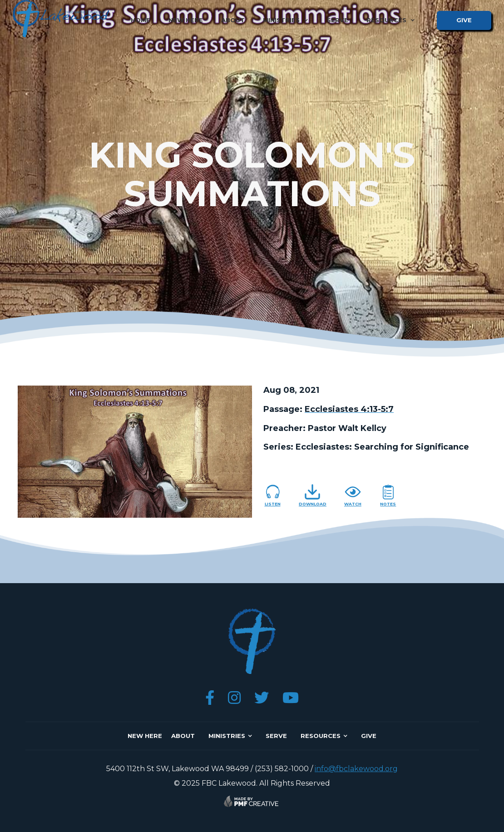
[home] (61, 19)
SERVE (276, 736)
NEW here (145, 736)
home (141, 20)
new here (186, 20)
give (464, 20)
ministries (227, 736)
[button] (286, 20)
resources (321, 736)
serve (338, 20)
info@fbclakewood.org (356, 769)
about (233, 20)
